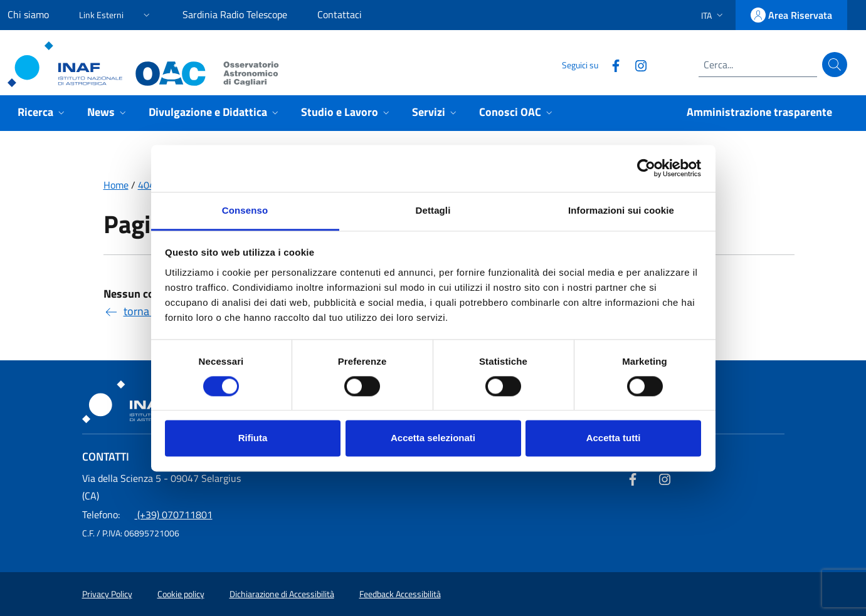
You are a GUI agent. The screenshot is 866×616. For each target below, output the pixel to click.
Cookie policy (181, 594)
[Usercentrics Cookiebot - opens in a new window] (646, 168)
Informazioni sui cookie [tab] (621, 210)
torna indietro (146, 311)
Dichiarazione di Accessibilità (282, 594)
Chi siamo (28, 14)
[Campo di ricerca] (758, 65)
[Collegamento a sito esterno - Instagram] (636, 64)
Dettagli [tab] (433, 210)
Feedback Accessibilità (400, 594)
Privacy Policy (107, 594)
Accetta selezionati (433, 438)
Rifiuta (253, 438)
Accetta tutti (614, 438)
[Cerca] (835, 65)
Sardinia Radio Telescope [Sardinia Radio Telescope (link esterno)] (235, 14)
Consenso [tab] (245, 210)
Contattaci (340, 14)
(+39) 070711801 (147, 514)
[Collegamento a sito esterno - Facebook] (611, 64)
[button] (116, 13)
